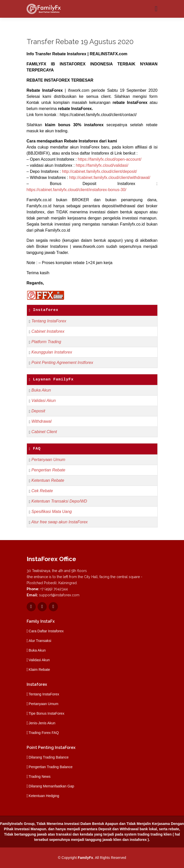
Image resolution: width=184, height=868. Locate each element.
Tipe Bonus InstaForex (46, 713)
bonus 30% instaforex (81, 125)
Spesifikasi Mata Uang (52, 512)
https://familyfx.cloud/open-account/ (110, 159)
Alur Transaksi (40, 641)
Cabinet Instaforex (48, 331)
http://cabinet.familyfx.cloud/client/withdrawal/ (110, 178)
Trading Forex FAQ (44, 733)
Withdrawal (41, 421)
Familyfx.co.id (39, 200)
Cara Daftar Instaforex (46, 631)
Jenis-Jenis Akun (42, 723)
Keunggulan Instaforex (52, 352)
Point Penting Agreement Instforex (62, 363)
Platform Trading (46, 342)
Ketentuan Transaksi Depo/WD (59, 501)
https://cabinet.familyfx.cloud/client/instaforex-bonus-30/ (77, 190)
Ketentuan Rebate (48, 480)
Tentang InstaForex (49, 321)
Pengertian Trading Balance (51, 767)
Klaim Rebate (39, 670)
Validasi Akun (44, 401)
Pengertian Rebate (48, 470)
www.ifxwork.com (89, 246)
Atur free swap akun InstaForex (59, 522)
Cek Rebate (42, 491)
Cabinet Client (44, 432)
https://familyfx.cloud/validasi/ (102, 165)
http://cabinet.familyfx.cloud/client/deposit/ (99, 171)
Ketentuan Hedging (44, 796)
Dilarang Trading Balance (49, 757)
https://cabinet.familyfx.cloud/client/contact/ (98, 115)
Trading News (40, 777)
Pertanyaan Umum (48, 460)
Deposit (38, 411)
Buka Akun (41, 390)
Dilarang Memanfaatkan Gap (51, 786)
